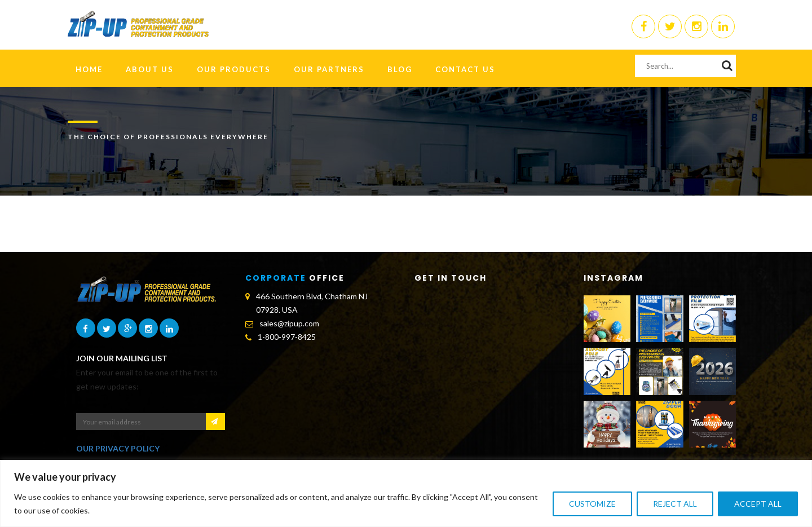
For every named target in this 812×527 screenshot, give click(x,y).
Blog (400, 69)
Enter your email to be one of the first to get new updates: (147, 379)
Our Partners (329, 69)
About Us (150, 69)
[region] (406, 493)
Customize (592, 504)
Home (730, 165)
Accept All (758, 504)
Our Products (234, 69)
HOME (89, 69)
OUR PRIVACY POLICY (118, 448)
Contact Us (465, 69)
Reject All (675, 504)
